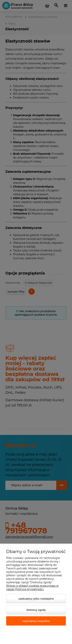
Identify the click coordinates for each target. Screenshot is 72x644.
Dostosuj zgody (36, 610)
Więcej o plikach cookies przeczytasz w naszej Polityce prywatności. (32, 587)
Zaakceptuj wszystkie (36, 621)
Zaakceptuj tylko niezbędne (36, 599)
